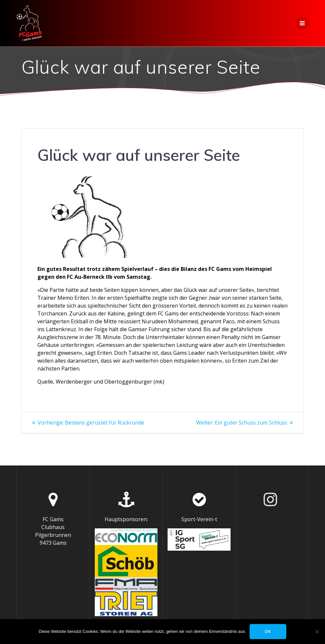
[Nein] (317, 632)
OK (268, 631)
